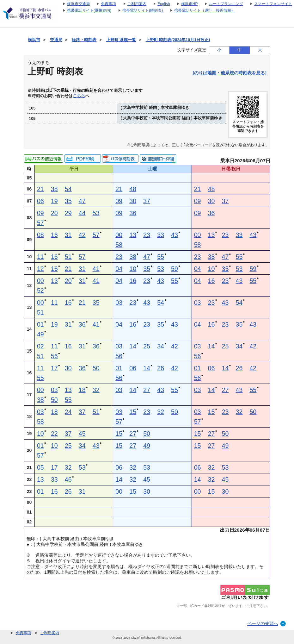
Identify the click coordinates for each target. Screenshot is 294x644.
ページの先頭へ (263, 623)
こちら (79, 96)
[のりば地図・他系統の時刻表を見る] (230, 73)
